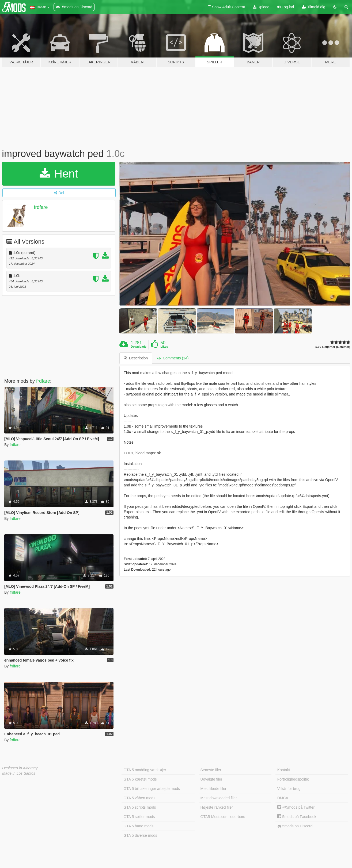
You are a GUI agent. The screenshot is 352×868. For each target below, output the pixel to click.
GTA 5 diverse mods (140, 835)
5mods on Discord (295, 826)
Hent (59, 174)
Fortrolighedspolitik (293, 779)
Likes (164, 347)
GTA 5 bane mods (138, 826)
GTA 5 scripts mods (140, 807)
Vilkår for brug (289, 789)
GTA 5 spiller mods (139, 817)
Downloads (139, 347)
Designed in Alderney (20, 768)
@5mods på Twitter (296, 807)
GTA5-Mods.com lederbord (223, 817)
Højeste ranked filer (217, 807)
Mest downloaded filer (219, 798)
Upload (261, 7)
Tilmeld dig (314, 7)
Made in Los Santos (19, 773)
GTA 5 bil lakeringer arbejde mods (152, 789)
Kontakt (284, 770)
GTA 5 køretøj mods (140, 779)
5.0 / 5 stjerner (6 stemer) (333, 347)
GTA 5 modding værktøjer (145, 770)
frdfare (41, 207)
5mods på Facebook (297, 817)
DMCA (283, 798)
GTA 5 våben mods (139, 798)
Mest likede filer (213, 789)
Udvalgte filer (211, 779)
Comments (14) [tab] (173, 358)
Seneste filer (211, 770)
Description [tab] (136, 358)
